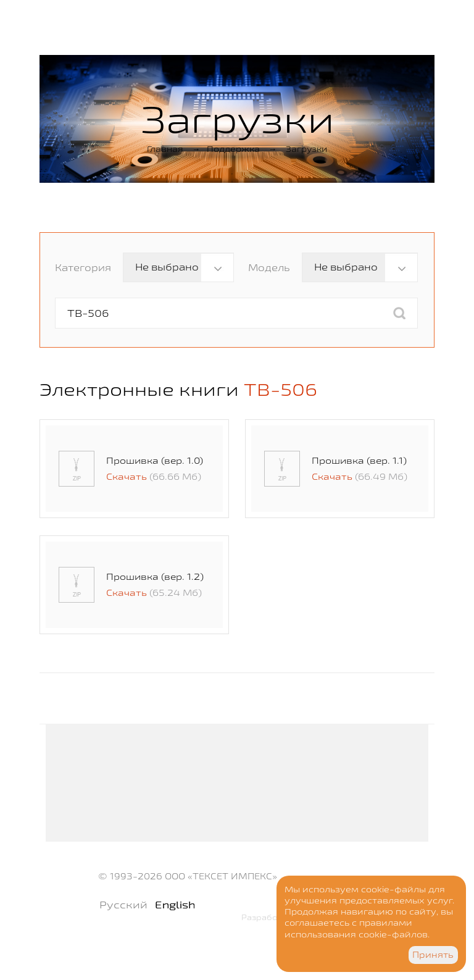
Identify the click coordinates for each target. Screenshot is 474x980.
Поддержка (233, 149)
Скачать (127, 476)
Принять (433, 955)
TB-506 (281, 389)
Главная (165, 149)
